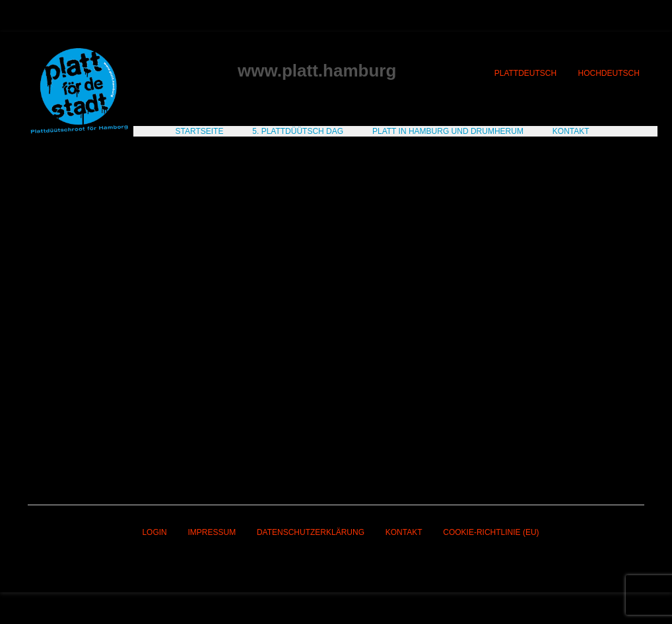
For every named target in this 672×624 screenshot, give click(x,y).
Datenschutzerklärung (311, 532)
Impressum (212, 532)
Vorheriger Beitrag (71, 448)
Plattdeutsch (525, 73)
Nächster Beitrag (604, 448)
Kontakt (404, 532)
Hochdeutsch (608, 73)
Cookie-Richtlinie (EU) (491, 532)
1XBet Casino (576, 399)
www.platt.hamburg (317, 71)
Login (154, 532)
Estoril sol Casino (110, 257)
